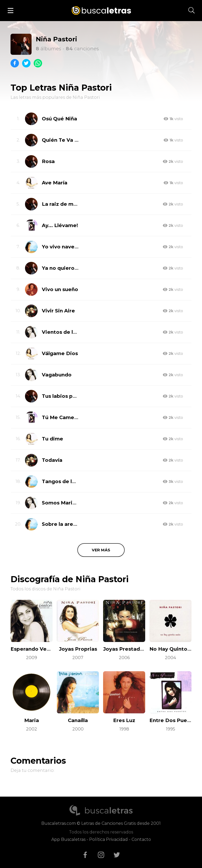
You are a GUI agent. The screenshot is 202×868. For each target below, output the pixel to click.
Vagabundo (57, 375)
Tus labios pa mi (63, 396)
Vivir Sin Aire (58, 311)
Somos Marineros (64, 503)
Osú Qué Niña (59, 119)
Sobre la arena (61, 524)
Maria (32, 720)
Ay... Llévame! (60, 225)
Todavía (52, 460)
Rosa (48, 161)
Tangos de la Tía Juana (71, 481)
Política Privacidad (108, 839)
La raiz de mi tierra (66, 204)
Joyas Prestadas (124, 649)
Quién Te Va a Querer (70, 140)
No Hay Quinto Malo (175, 649)
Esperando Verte (32, 649)
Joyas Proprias (78, 649)
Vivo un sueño (60, 289)
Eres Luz (124, 720)
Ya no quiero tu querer (71, 268)
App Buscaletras (68, 839)
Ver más (101, 550)
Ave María (55, 183)
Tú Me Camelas (62, 417)
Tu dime (52, 439)
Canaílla (78, 720)
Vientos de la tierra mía (72, 332)
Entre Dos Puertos (173, 720)
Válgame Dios (60, 353)
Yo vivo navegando (66, 247)
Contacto (141, 839)
